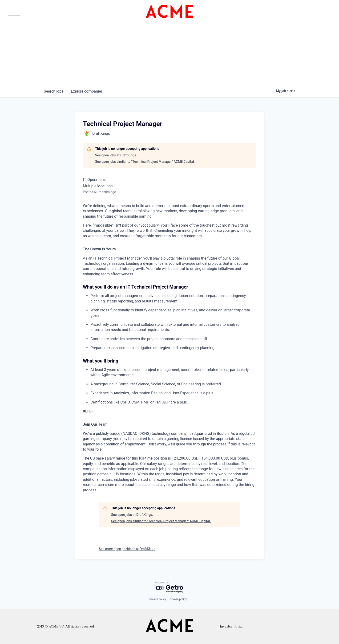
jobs (54, 91)
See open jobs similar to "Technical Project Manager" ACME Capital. (145, 162)
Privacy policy (157, 599)
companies (87, 91)
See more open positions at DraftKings (127, 549)
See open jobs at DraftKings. (116, 155)
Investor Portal (231, 627)
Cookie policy (178, 599)
